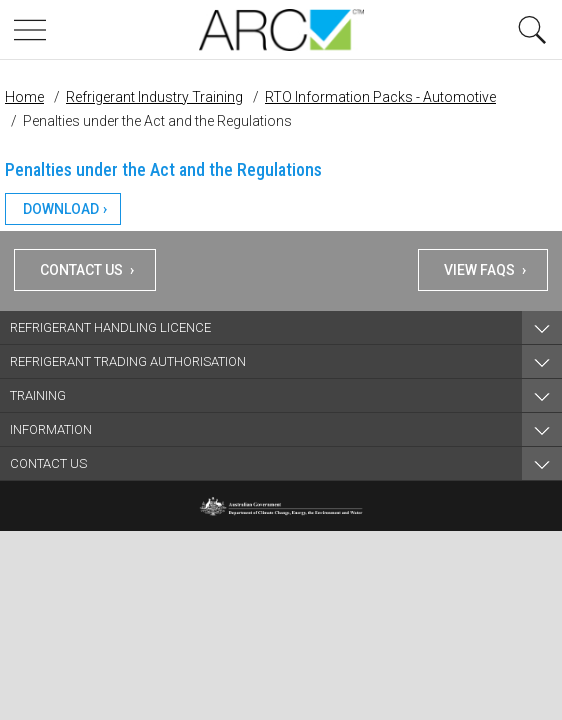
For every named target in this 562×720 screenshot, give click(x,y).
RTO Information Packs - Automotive (380, 97)
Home (24, 97)
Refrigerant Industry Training (154, 97)
